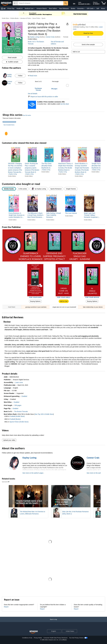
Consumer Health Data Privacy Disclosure (56, 638)
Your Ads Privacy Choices (76, 638)
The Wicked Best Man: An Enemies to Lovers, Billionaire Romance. (32, 513)
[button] (3, 9)
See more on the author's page (33, 473)
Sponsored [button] (6, 482)
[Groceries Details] (85, 9)
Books (73, 8)
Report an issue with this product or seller (43, 97)
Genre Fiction (36, 18)
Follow (20, 76)
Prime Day (11, 8)
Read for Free (88, 33)
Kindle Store (5, 18)
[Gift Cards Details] (94, 9)
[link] (16, 168)
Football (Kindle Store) (17, 416)
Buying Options (35, 301)
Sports (43, 18)
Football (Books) (15, 419)
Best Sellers (53, 8)
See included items (9, 125)
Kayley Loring (34, 37)
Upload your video (9, 440)
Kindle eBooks (15, 18)
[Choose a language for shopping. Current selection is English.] (53, 631)
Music (103, 8)
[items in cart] (104, 3)
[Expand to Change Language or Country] (60, 631)
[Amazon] (6, 3)
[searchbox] (41, 3)
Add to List (76, 52)
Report (6, 607)
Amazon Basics (42, 8)
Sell (98, 8)
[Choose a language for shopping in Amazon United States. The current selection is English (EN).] (72, 3)
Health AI (20, 8)
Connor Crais (50, 37)
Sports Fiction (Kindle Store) (19, 422)
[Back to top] (53, 622)
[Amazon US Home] (34, 632)
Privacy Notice (38, 638)
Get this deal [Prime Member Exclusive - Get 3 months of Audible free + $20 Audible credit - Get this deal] (64, 104)
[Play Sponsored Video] (28, 496)
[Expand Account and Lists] (91, 4)
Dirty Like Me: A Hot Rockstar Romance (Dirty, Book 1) (75, 513)
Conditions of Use (27, 638)
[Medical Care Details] (35, 9)
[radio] (9, 189)
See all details (33, 94)
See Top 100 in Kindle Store (44, 414)
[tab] (9, 122)
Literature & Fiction (26, 18)
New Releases (64, 8)
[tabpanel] (53, 132)
